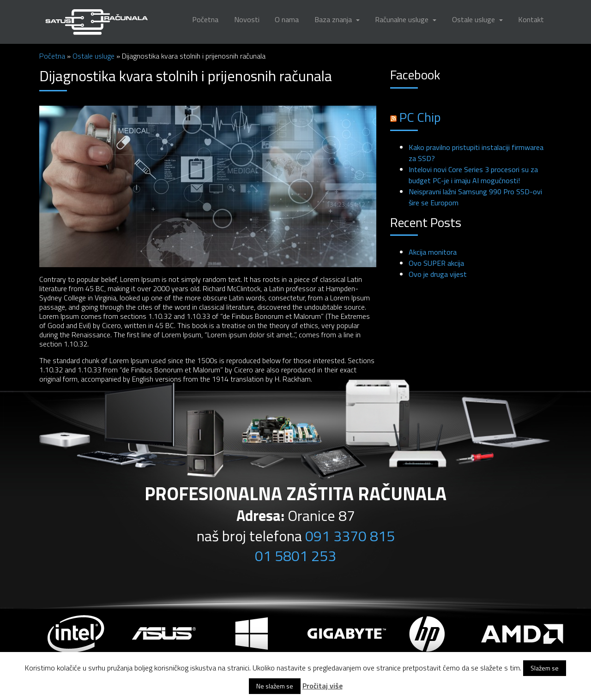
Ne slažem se (275, 686)
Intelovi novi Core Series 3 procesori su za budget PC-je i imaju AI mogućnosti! (473, 175)
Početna (205, 19)
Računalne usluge (403, 19)
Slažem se (545, 668)
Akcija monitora (433, 252)
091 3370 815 (350, 536)
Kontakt (531, 19)
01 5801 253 (295, 556)
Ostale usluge (474, 19)
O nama (287, 19)
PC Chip (420, 117)
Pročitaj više (323, 686)
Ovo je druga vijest (438, 274)
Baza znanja (334, 19)
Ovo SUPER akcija (436, 263)
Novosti (247, 19)
